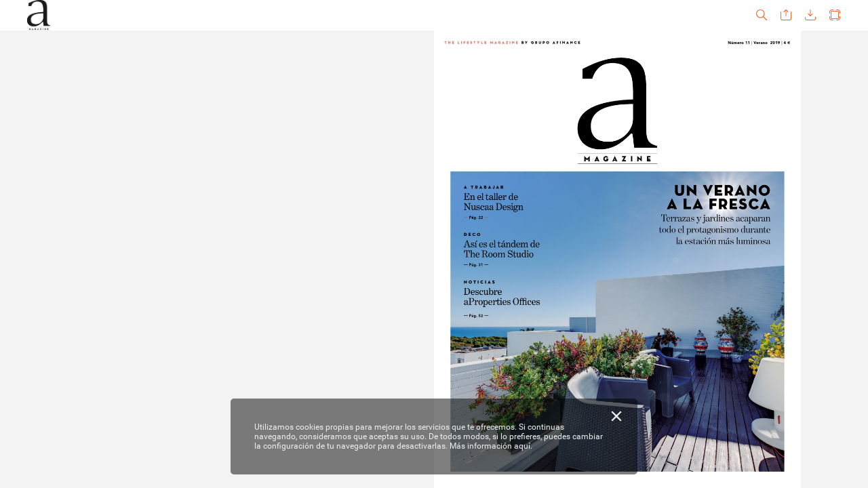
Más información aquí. (491, 446)
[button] (762, 15)
